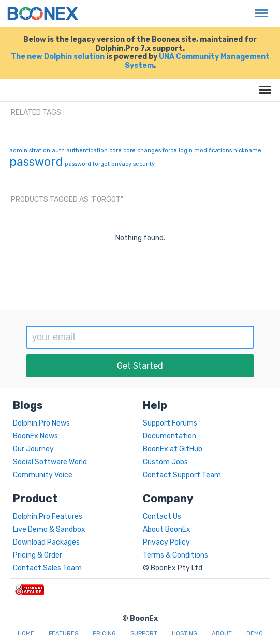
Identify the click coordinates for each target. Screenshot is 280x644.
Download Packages (46, 542)
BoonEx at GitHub (173, 449)
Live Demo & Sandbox (49, 529)
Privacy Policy (166, 542)
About (222, 633)
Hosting (185, 633)
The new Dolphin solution (58, 57)
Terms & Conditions (175, 555)
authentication (87, 150)
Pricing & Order (38, 555)
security (144, 164)
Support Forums (170, 423)
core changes (142, 150)
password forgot (87, 164)
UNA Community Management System (197, 61)
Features (63, 633)
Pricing (104, 633)
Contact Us (162, 516)
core (115, 150)
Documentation (170, 436)
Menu (259, 8)
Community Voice (43, 475)
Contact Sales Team (47, 568)
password (36, 162)
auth (58, 150)
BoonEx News (35, 436)
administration (30, 150)
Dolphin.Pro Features (48, 516)
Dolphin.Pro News (41, 423)
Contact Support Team (182, 475)
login (186, 150)
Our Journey (33, 449)
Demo (255, 633)
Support (144, 633)
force (170, 150)
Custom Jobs (165, 462)
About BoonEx (167, 529)
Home (26, 633)
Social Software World (50, 462)
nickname (247, 150)
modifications (213, 150)
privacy (121, 164)
